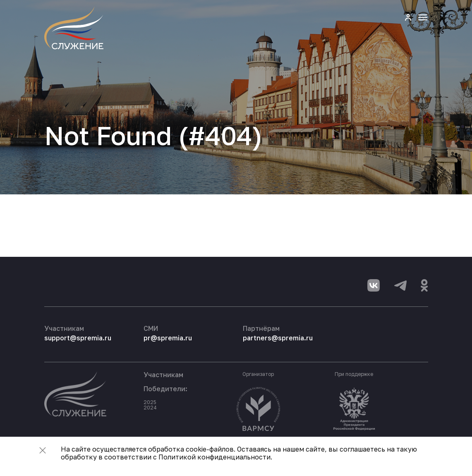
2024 (150, 408)
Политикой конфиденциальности (214, 457)
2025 (150, 402)
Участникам (163, 375)
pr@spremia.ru (168, 338)
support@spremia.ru (78, 338)
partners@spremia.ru (278, 338)
